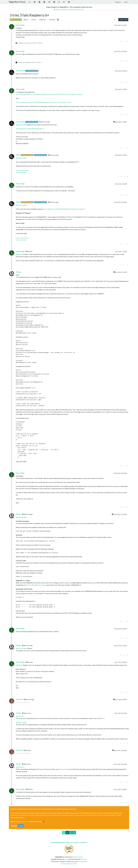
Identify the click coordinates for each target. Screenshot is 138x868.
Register (14, 826)
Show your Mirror (16, 20)
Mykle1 (18, 155)
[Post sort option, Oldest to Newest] (115, 20)
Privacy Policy (72, 864)
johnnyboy (19, 699)
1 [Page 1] (67, 833)
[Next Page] (74, 833)
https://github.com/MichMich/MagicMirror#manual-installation (64, 209)
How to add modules (21, 172)
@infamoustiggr (45, 122)
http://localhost (31, 585)
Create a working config (22, 170)
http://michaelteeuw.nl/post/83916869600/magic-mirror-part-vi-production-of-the (44, 102)
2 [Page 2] (71, 833)
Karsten (84, 859)
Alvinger (18, 272)
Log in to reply (123, 20)
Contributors (83, 861)
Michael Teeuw (77, 857)
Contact (64, 864)
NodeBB (67, 861)
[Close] (127, 809)
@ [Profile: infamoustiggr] (21, 125)
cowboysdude (20, 71)
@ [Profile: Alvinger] (19, 665)
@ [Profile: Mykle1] (19, 254)
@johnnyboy (26, 713)
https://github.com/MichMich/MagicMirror (30, 129)
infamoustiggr (20, 25)
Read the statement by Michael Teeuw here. (69, 9)
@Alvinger (29, 662)
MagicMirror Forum (17, 2)
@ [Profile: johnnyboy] (20, 716)
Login (21, 826)
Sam (66, 859)
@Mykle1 (29, 251)
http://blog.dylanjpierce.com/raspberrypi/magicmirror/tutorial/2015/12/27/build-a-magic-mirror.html (49, 94)
